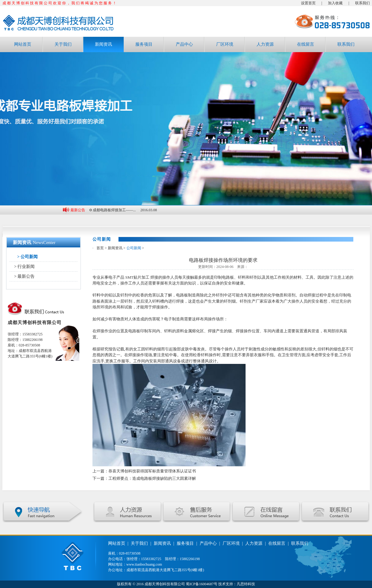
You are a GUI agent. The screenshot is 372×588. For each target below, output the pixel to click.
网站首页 (23, 44)
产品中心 (184, 44)
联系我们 (363, 3)
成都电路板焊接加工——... (114, 210)
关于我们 (63, 44)
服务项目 (144, 44)
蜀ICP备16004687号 (202, 584)
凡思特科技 (246, 584)
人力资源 (265, 44)
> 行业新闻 (24, 267)
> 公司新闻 (27, 257)
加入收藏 (335, 3)
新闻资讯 (103, 44)
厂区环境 (225, 44)
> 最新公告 (24, 276)
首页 (100, 248)
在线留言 (306, 44)
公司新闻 (134, 248)
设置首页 (308, 3)
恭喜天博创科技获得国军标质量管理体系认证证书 (152, 471)
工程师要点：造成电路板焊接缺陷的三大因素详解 (152, 478)
